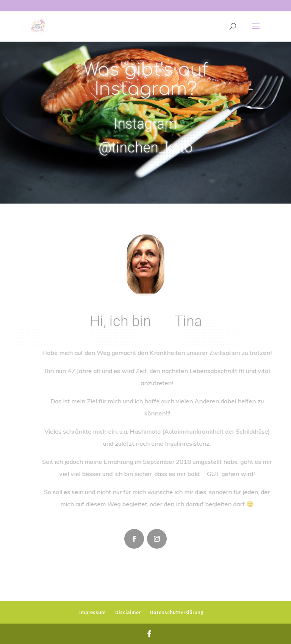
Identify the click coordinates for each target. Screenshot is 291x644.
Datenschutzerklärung (177, 612)
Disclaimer (128, 612)
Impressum (92, 612)
